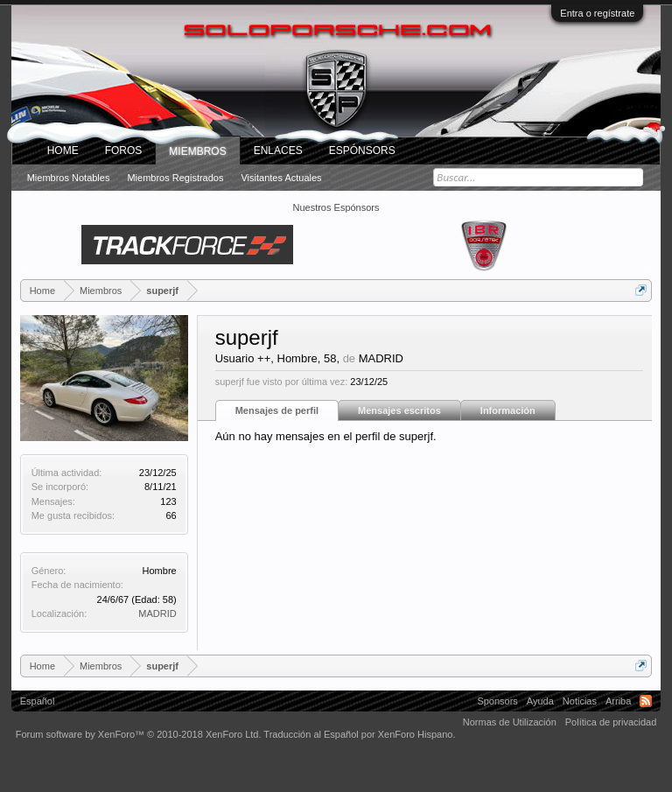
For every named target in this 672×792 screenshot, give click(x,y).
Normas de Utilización (510, 722)
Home (63, 151)
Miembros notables (69, 178)
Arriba (618, 701)
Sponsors (497, 701)
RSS (646, 701)
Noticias (580, 701)
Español (38, 701)
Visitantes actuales (281, 178)
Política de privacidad (611, 722)
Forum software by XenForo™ (139, 734)
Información (508, 410)
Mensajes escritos (399, 410)
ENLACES (278, 151)
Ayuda (540, 701)
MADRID (157, 613)
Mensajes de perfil (277, 410)
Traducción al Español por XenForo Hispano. (359, 734)
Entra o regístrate (597, 13)
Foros (124, 151)
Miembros (197, 151)
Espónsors (362, 151)
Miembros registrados (175, 178)
